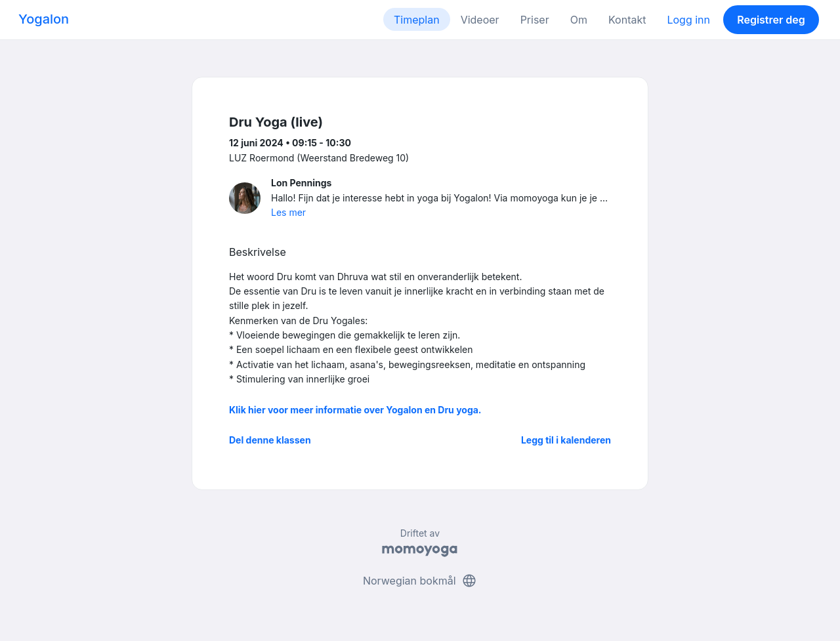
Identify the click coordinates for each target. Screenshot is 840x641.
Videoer (480, 20)
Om (579, 20)
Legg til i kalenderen (566, 440)
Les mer (288, 212)
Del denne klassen (270, 440)
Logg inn (688, 20)
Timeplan (417, 20)
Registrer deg (771, 20)
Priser (535, 20)
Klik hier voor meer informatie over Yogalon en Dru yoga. (355, 410)
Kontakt (627, 20)
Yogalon (44, 19)
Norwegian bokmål (420, 581)
